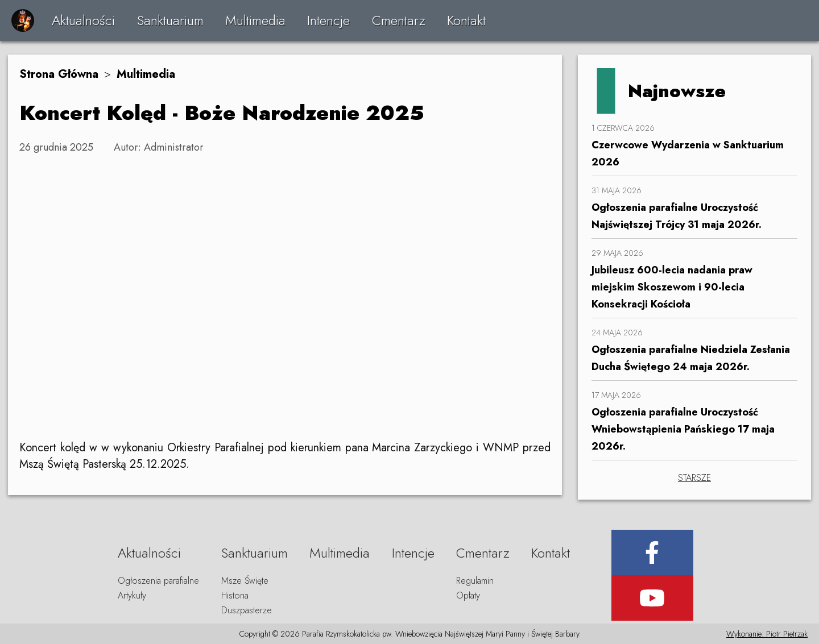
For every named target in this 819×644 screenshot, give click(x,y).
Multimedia (255, 20)
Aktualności (83, 20)
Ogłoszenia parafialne (158, 581)
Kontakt (466, 20)
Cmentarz (399, 20)
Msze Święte (245, 581)
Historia (235, 595)
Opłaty (468, 595)
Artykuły (132, 595)
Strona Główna (59, 74)
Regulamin (475, 581)
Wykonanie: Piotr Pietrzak (767, 634)
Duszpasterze (247, 610)
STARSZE (694, 478)
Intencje (328, 20)
